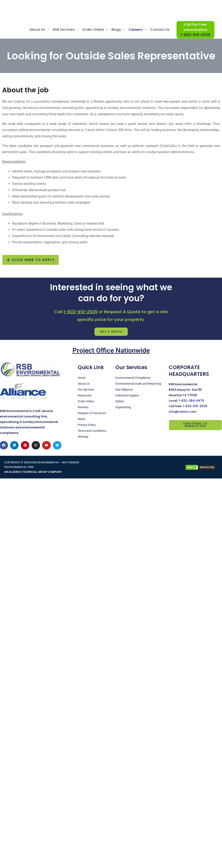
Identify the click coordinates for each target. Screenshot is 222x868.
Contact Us (160, 30)
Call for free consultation (195, 30)
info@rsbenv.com (183, 412)
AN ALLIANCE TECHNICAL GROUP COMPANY (33, 472)
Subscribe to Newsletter (195, 425)
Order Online (93, 30)
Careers (136, 30)
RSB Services (64, 30)
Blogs (116, 30)
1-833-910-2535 (81, 312)
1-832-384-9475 (191, 401)
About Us (37, 30)
